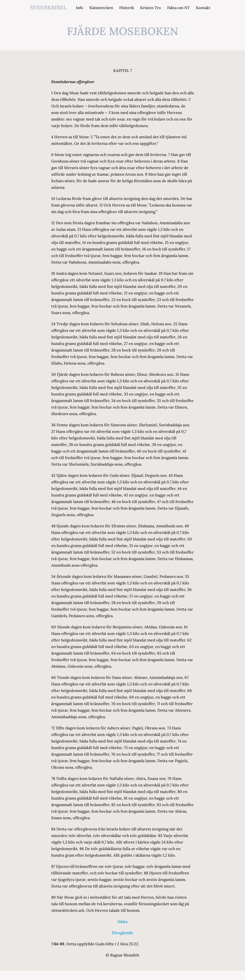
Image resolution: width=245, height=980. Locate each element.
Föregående (123, 933)
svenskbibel (48, 8)
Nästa (123, 921)
